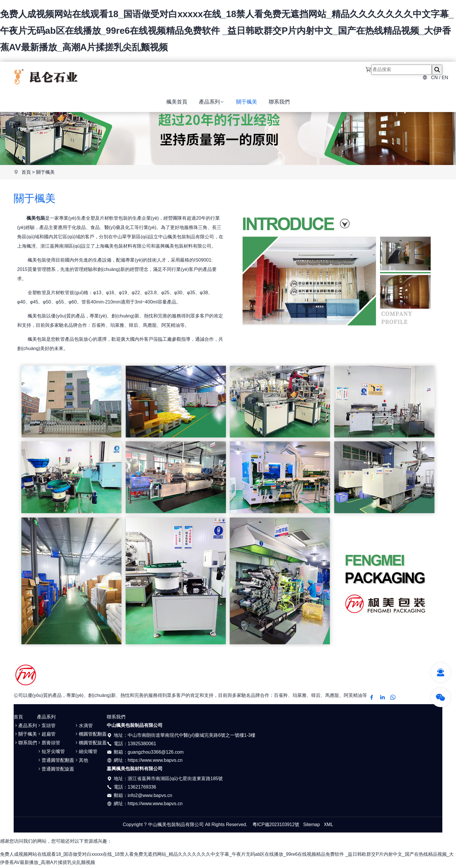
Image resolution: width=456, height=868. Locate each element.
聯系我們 (279, 105)
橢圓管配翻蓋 (90, 735)
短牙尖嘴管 (51, 753)
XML (329, 825)
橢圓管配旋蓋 (90, 744)
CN (434, 79)
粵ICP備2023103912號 (276, 825)
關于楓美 (247, 105)
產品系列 (212, 105)
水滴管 (83, 726)
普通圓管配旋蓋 (56, 770)
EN (445, 79)
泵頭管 (46, 726)
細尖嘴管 (86, 753)
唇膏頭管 (49, 744)
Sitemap (312, 825)
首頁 (26, 173)
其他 (81, 761)
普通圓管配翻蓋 (56, 761)
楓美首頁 (177, 105)
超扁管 (46, 735)
